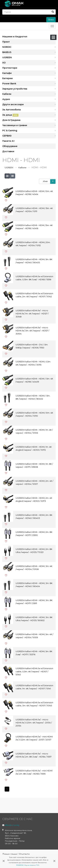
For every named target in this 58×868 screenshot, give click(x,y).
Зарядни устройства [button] (15, 89)
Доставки (8, 151)
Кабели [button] (7, 94)
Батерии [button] (8, 78)
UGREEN (9, 168)
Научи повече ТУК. (32, 865)
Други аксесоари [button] (13, 104)
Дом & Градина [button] (11, 120)
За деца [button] (10, 115)
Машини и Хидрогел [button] (15, 37)
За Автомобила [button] (12, 110)
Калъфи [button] (7, 73)
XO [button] (4, 63)
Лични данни (10, 854)
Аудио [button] (6, 99)
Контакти (24, 854)
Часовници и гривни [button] (15, 125)
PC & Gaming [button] (10, 131)
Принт (6, 42)
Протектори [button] (10, 68)
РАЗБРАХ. (20, 865)
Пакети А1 (8, 141)
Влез (51, 20)
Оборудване (10, 146)
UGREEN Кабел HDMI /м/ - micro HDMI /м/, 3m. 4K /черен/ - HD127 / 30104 (32, 331)
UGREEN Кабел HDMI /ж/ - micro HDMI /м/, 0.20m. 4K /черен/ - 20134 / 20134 (34, 723)
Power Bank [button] (9, 84)
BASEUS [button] (7, 52)
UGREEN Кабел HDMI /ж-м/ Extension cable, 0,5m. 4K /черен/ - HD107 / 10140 (34, 671)
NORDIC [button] (7, 47)
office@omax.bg (12, 825)
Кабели (22, 168)
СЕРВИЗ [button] (7, 136)
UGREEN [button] (7, 57)
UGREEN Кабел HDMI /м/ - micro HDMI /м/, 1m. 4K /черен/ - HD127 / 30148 (32, 314)
